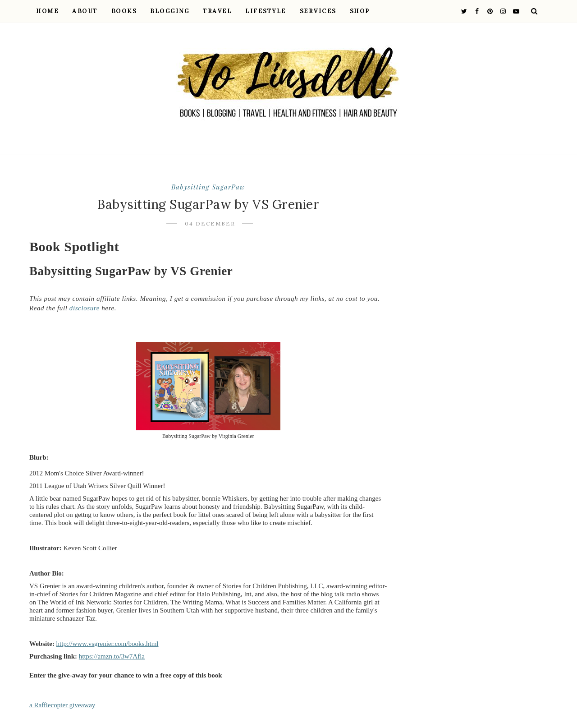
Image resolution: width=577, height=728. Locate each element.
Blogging (170, 11)
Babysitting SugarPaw (208, 187)
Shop (360, 11)
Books (124, 11)
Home (47, 11)
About (85, 11)
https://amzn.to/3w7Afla (112, 656)
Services (318, 11)
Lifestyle (266, 11)
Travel (217, 11)
